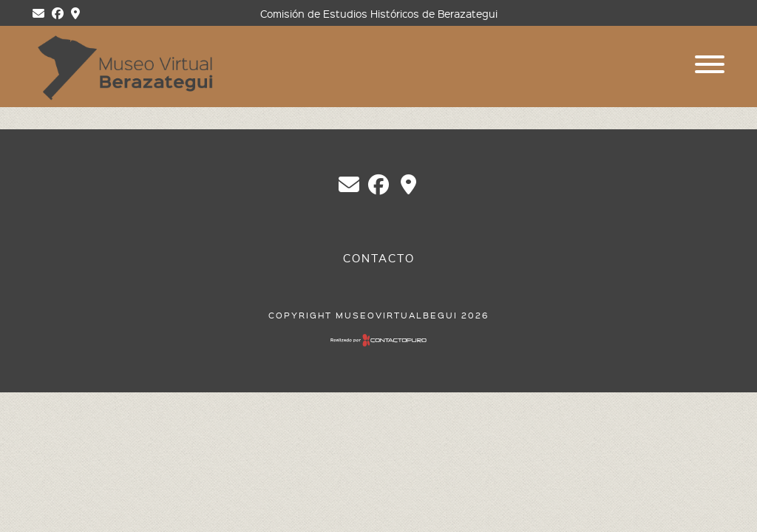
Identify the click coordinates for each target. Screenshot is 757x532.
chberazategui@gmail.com (349, 185)
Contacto (379, 258)
